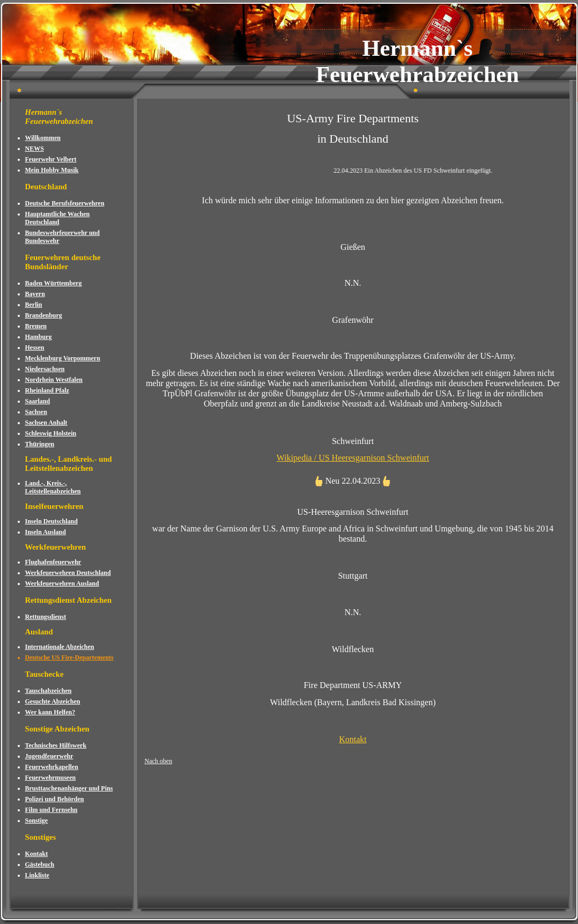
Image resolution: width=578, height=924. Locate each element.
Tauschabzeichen (49, 691)
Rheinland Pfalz (47, 390)
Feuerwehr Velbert (51, 159)
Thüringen (40, 444)
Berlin (34, 305)
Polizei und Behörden (55, 799)
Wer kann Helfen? (50, 712)
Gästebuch (40, 864)
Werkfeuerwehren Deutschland (68, 573)
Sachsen (36, 412)
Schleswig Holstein (51, 433)
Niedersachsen (45, 369)
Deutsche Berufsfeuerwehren (65, 203)
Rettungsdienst (46, 617)
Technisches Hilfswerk (56, 745)
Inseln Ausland (46, 532)
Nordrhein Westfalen (54, 380)
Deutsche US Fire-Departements (69, 657)
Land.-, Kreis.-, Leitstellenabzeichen (53, 487)
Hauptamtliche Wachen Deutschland (58, 218)
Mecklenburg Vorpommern (63, 358)
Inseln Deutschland (51, 521)
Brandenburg (44, 315)
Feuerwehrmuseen (51, 778)
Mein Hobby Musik (52, 170)
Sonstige (37, 820)
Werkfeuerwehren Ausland (62, 583)
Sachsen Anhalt (46, 423)
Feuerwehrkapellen (52, 767)
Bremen (36, 326)
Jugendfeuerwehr (49, 756)
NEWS (35, 149)
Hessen (35, 348)
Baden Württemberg (54, 283)
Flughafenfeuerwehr (53, 562)
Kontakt (37, 854)
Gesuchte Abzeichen (53, 701)
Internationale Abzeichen (60, 647)
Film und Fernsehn (51, 810)
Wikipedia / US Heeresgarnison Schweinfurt (353, 458)
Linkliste (37, 875)
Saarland (38, 401)
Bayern (35, 294)
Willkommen (43, 138)
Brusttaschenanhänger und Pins (69, 788)
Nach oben (159, 761)
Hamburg (39, 337)
